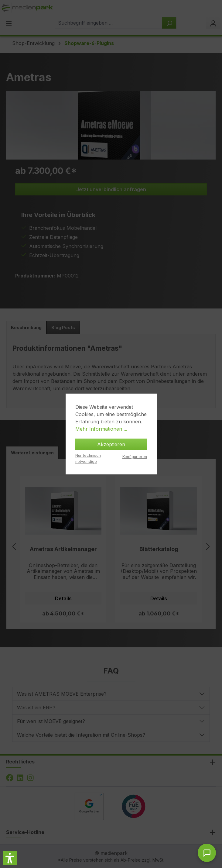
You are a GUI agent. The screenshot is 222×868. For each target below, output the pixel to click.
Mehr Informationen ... (101, 429)
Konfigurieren (135, 457)
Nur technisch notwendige (88, 458)
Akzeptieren (111, 444)
